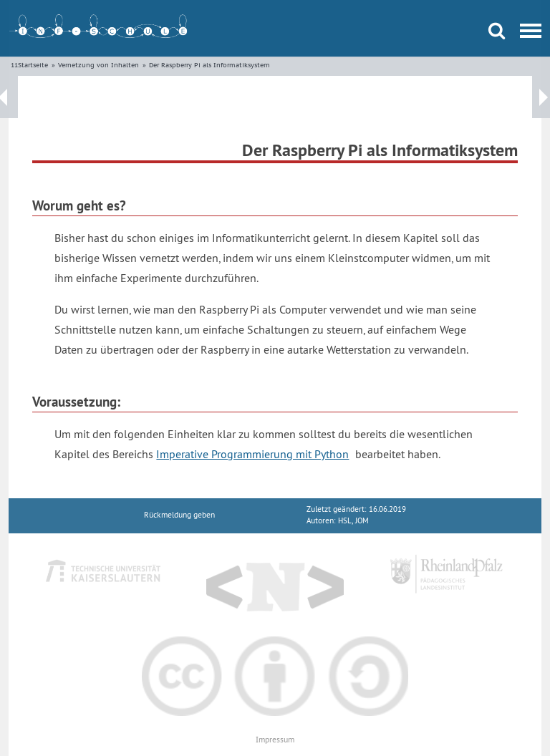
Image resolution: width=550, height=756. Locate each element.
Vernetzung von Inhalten (98, 65)
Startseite (33, 65)
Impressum (275, 740)
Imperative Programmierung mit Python (252, 454)
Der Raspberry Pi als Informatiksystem (209, 65)
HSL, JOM (353, 521)
